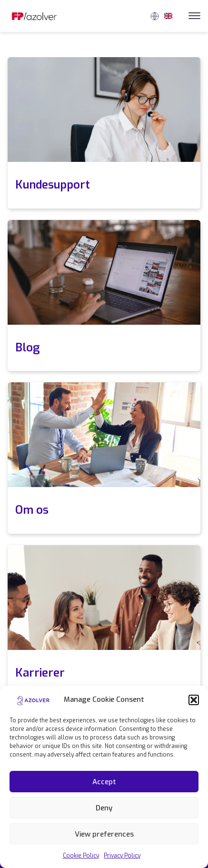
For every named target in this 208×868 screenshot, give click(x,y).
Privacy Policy (122, 856)
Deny (104, 808)
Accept (104, 782)
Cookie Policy (81, 856)
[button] (194, 700)
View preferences (104, 834)
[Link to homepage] (34, 16)
